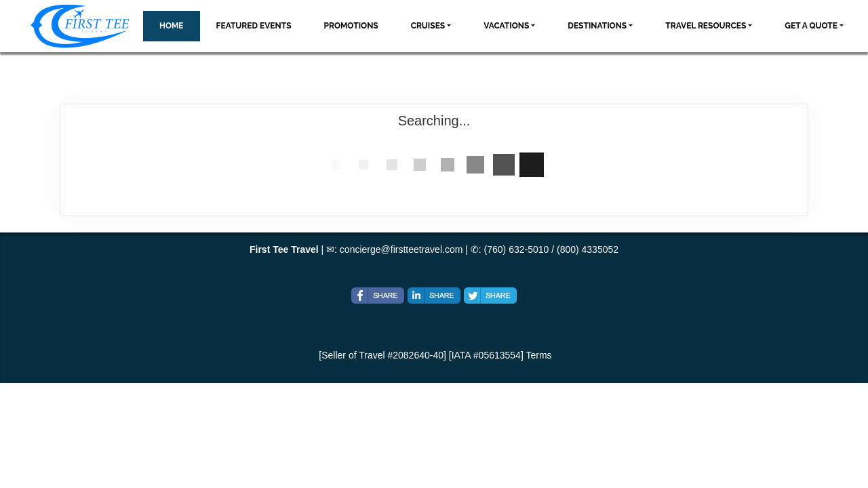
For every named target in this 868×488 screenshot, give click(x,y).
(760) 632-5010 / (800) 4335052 (551, 249)
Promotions (351, 26)
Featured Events (254, 26)
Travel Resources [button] (706, 26)
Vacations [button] (506, 26)
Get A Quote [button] (811, 26)
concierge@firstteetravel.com (401, 249)
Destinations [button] (597, 26)
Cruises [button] (428, 26)
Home (172, 26)
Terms (538, 355)
